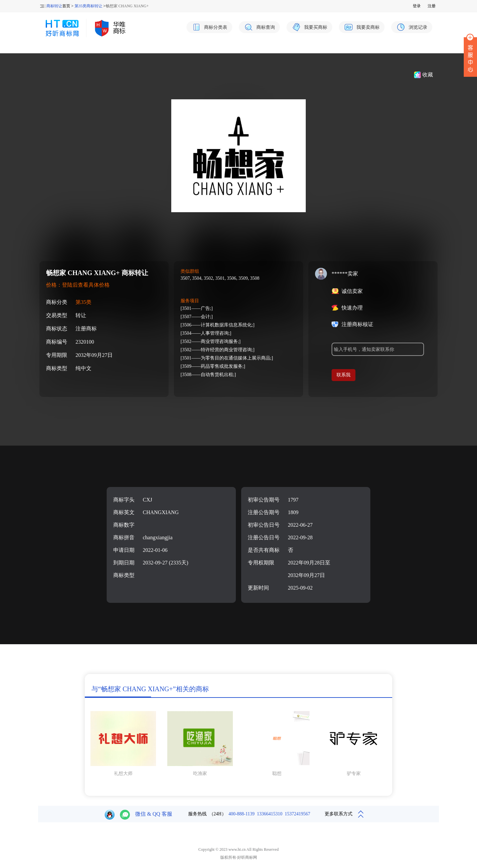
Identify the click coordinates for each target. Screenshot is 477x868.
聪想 (277, 773)
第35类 (83, 302)
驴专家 (354, 773)
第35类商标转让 (88, 6)
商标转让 (54, 6)
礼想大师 (123, 773)
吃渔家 (200, 773)
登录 (417, 6)
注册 (432, 6)
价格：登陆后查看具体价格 (78, 285)
